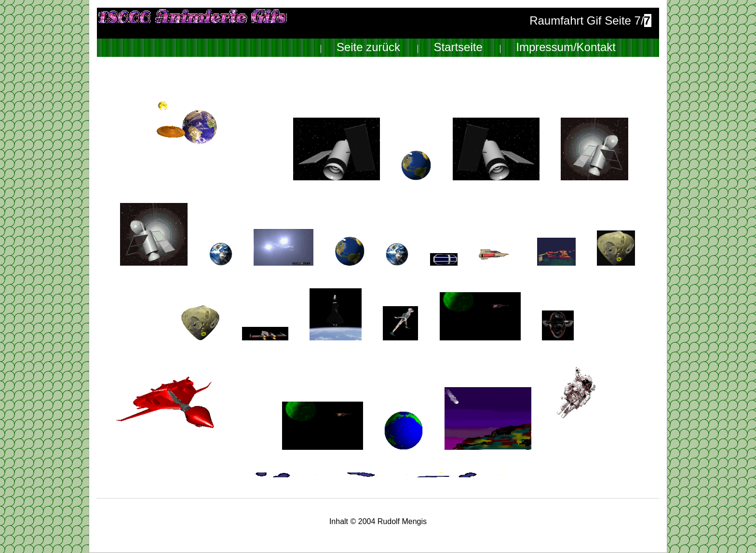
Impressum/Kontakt (566, 47)
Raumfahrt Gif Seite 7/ (590, 20)
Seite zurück (368, 47)
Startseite (458, 47)
